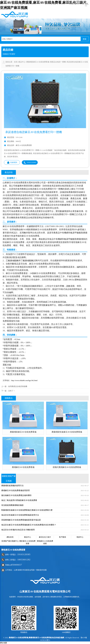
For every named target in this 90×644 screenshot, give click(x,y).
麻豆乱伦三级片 (45, 537)
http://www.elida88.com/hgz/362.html (24, 380)
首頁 (16, 62)
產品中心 (22, 62)
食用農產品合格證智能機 (18, 386)
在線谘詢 (12, 163)
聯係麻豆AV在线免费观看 (45, 542)
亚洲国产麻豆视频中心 (10, 541)
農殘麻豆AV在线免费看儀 (19, 638)
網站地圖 (3, 643)
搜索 (85, 39)
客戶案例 (62, 537)
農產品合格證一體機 (58, 62)
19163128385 (30, 163)
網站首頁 (10, 537)
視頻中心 (80, 537)
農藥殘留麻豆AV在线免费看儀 (38, 62)
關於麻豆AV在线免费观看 (27, 542)
